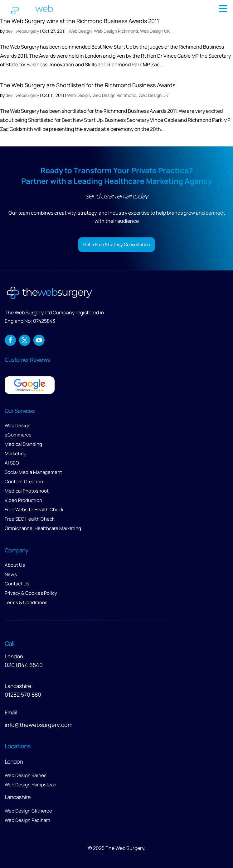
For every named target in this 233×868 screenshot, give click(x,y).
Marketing (16, 453)
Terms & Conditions (26, 602)
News (11, 574)
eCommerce (18, 435)
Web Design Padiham (27, 820)
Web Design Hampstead (31, 785)
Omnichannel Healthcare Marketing (43, 528)
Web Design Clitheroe (28, 811)
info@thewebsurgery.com (39, 725)
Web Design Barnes (26, 775)
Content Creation (24, 482)
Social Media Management (33, 472)
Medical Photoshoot (27, 491)
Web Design (79, 95)
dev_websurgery (22, 95)
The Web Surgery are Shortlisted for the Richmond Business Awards (88, 85)
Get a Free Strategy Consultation (116, 244)
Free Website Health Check (34, 510)
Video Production (23, 500)
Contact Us (17, 584)
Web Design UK (153, 95)
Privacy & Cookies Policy (31, 593)
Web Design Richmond (114, 95)
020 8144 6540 (24, 665)
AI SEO (12, 463)
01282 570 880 (23, 694)
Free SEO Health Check (29, 519)
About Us (15, 565)
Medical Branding (23, 444)
